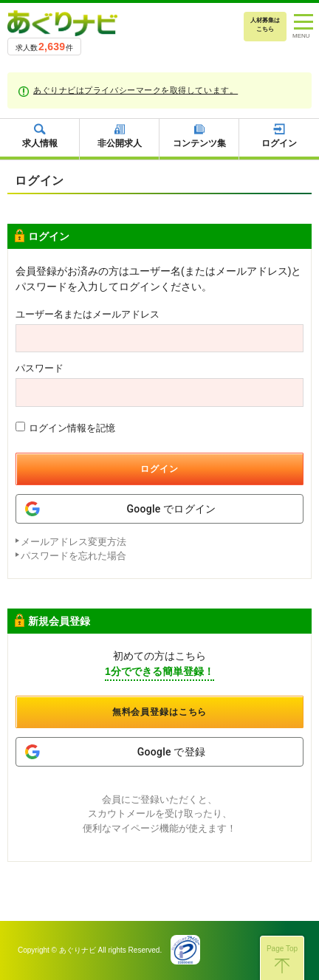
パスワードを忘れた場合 (73, 556)
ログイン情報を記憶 (65, 428)
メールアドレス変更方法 (73, 542)
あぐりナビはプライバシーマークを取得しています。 (136, 90)
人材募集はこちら (265, 25)
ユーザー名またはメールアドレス (88, 314)
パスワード (40, 368)
